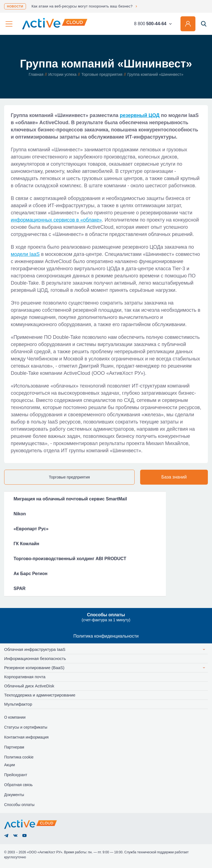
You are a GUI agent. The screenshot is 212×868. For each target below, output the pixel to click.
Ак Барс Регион (31, 574)
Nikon (20, 514)
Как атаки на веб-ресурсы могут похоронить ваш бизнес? (82, 6)
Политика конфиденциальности (106, 636)
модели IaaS (25, 254)
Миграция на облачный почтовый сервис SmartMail (70, 499)
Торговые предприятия (102, 74)
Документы (14, 795)
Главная (36, 74)
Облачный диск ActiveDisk (29, 686)
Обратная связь (18, 785)
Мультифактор (18, 704)
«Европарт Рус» (31, 529)
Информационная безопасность (35, 658)
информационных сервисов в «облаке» (56, 220)
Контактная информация (26, 737)
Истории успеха (62, 74)
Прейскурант (16, 775)
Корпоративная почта (25, 677)
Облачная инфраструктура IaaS (35, 649)
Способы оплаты (19, 805)
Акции (10, 765)
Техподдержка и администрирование (40, 695)
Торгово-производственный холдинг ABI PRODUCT (70, 559)
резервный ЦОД (140, 115)
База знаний (174, 477)
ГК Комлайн (26, 544)
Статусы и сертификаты (26, 727)
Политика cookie (19, 757)
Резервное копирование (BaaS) (34, 668)
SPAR (19, 588)
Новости (15, 6)
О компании (15, 717)
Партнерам (14, 747)
